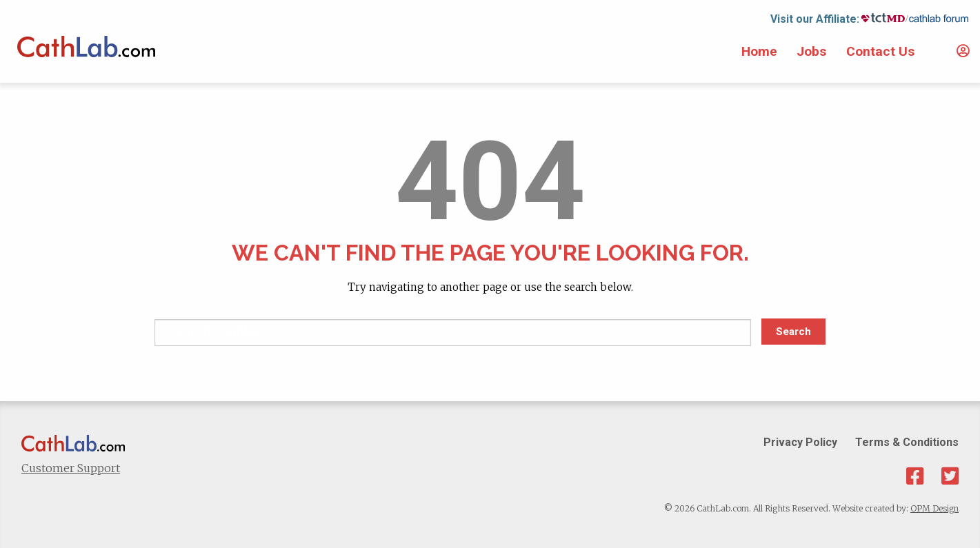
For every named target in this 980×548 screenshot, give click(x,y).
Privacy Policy (800, 442)
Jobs (811, 51)
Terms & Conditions (907, 442)
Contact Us (880, 51)
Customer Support (71, 468)
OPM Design (934, 508)
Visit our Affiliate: (815, 19)
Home (759, 51)
